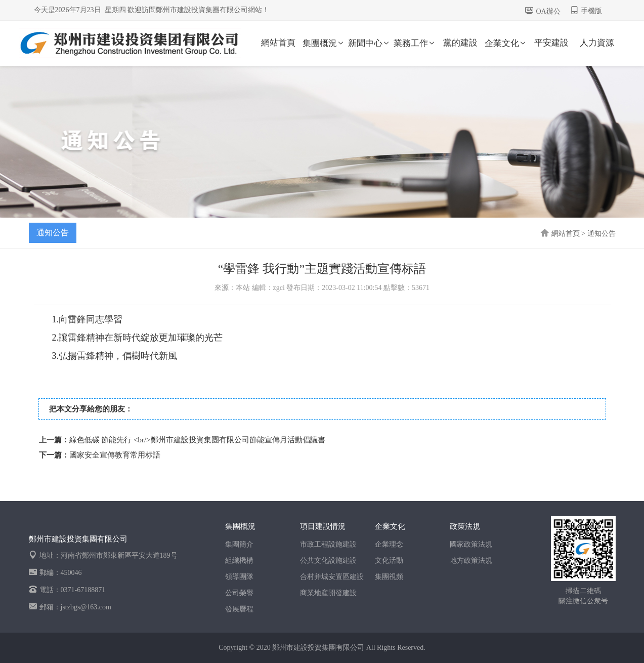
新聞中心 (369, 43)
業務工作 (415, 43)
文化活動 (389, 561)
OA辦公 (548, 11)
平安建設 (551, 43)
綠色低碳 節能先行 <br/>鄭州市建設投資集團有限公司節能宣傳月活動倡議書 (197, 440)
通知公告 (53, 233)
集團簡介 (239, 544)
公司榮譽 (239, 593)
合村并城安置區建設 (332, 577)
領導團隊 (239, 577)
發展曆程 (239, 609)
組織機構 (239, 561)
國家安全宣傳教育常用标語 (115, 455)
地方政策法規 (471, 561)
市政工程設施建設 (328, 544)
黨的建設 (460, 43)
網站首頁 (278, 43)
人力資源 (597, 43)
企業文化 (506, 43)
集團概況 (324, 43)
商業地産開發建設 (328, 593)
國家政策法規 (471, 544)
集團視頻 (389, 577)
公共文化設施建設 (328, 561)
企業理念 (389, 544)
